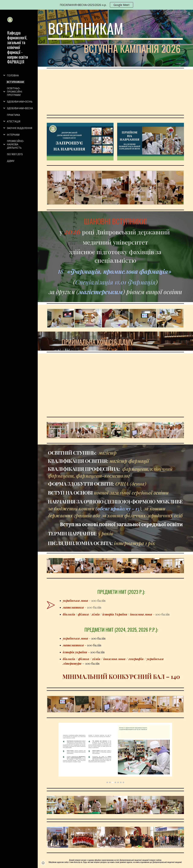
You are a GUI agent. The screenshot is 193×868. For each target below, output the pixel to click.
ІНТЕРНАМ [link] (13, 135)
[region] (96, 5)
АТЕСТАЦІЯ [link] (14, 121)
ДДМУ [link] (11, 161)
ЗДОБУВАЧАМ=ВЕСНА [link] (20, 108)
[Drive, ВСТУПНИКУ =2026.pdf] (115, 384)
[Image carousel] (115, 753)
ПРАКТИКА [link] (13, 115)
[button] (189, 14)
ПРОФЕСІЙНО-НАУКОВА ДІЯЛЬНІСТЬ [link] (16, 144)
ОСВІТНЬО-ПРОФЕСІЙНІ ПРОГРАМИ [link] (15, 92)
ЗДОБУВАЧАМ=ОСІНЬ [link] (20, 102)
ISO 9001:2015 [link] (15, 154)
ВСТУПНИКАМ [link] (15, 82)
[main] (115, 38)
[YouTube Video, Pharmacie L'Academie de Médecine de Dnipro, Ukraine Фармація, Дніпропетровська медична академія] (115, 92)
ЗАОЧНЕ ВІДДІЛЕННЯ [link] (20, 128)
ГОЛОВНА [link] (13, 75)
